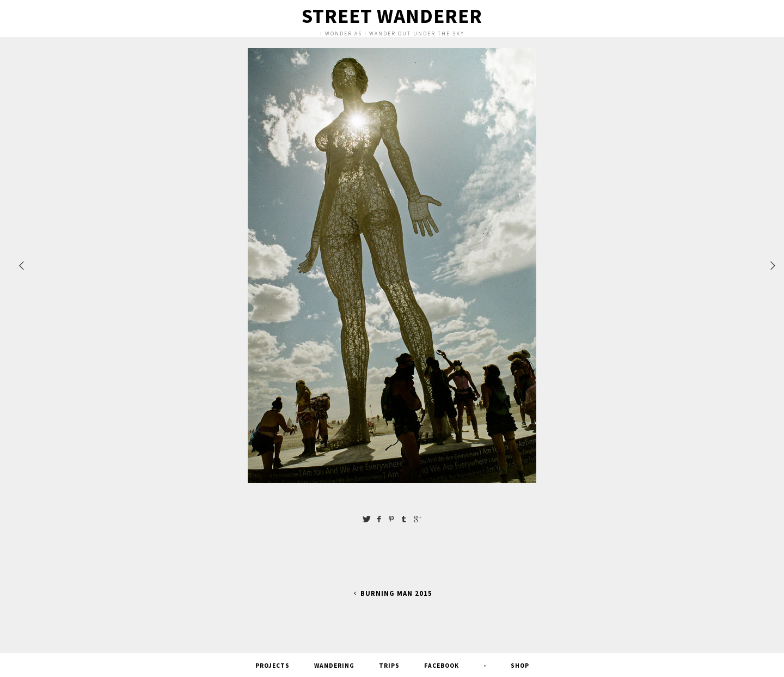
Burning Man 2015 (392, 593)
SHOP (520, 666)
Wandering (334, 666)
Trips (389, 666)
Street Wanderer (392, 16)
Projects (272, 666)
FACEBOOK (442, 666)
